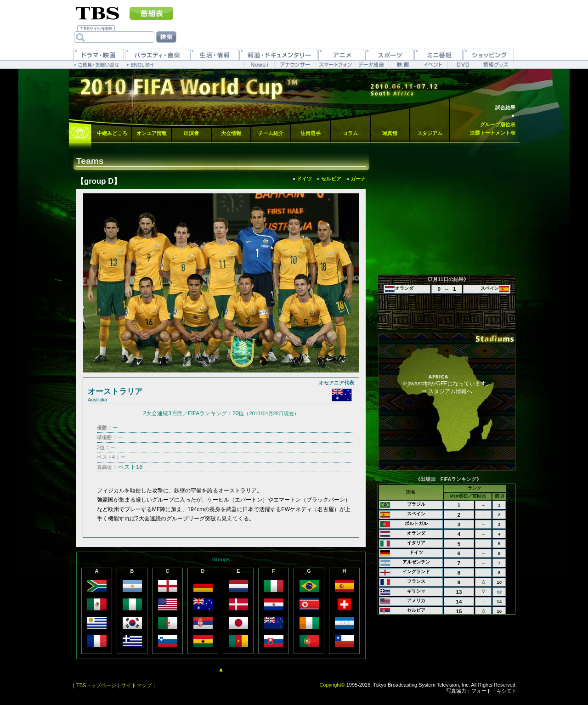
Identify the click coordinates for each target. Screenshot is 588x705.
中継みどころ (112, 133)
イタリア (416, 543)
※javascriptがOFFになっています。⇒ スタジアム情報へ (447, 387)
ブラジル (416, 504)
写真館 (390, 133)
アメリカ (416, 601)
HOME (80, 134)
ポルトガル (416, 523)
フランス (416, 581)
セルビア (416, 610)
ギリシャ (416, 591)
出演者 (191, 133)
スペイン (416, 514)
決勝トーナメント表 (493, 133)
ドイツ (416, 552)
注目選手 (311, 133)
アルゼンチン (416, 562)
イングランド (416, 572)
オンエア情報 (152, 133)
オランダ (416, 533)
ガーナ (358, 179)
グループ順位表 (498, 124)
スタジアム (430, 133)
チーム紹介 (271, 133)
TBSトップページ (96, 685)
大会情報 (231, 133)
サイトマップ (136, 685)
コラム (350, 133)
